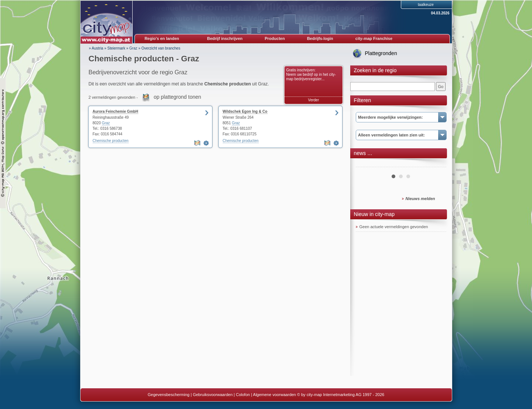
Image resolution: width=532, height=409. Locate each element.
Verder (313, 100)
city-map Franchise (374, 38)
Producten (274, 38)
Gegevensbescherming (169, 395)
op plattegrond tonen (177, 97)
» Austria (96, 48)
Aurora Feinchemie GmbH (115, 111)
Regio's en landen (162, 38)
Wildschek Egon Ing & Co (245, 111)
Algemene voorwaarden (274, 395)
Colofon (243, 395)
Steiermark (116, 48)
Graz (133, 48)
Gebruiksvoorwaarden (213, 395)
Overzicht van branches (161, 48)
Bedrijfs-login (320, 38)
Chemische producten (111, 141)
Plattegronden (381, 53)
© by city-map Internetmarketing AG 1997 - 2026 (341, 395)
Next (437, 164)
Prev (365, 164)
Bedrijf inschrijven (225, 38)
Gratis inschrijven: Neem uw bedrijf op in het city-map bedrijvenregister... (311, 75)
